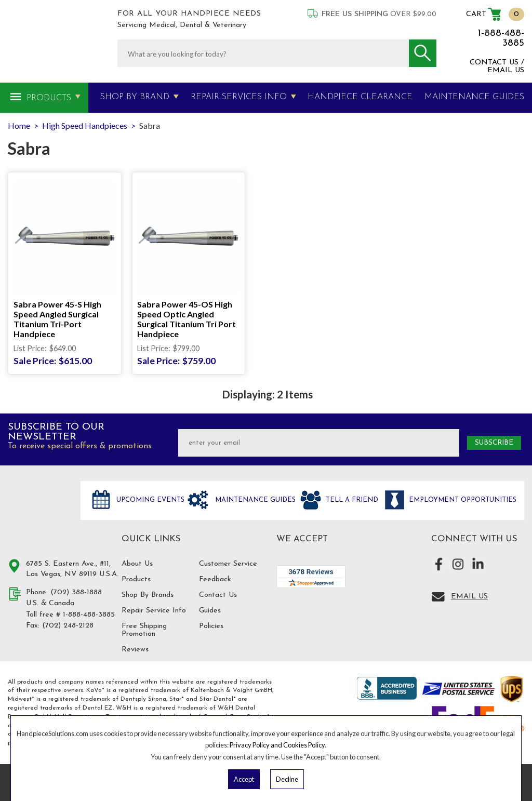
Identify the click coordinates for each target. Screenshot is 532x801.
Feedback (215, 579)
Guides (210, 611)
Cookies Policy (304, 745)
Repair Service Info (154, 611)
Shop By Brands (148, 595)
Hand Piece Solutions (38, 511)
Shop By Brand (135, 97)
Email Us (469, 597)
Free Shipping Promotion (144, 630)
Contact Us (218, 595)
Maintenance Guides (254, 500)
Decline (287, 779)
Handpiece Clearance (360, 97)
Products (49, 98)
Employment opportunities (462, 500)
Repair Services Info (239, 97)
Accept (244, 779)
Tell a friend (351, 500)
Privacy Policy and (256, 745)
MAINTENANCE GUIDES (474, 97)
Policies (211, 626)
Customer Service (228, 564)
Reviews (135, 650)
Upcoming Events (149, 500)
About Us (137, 564)
